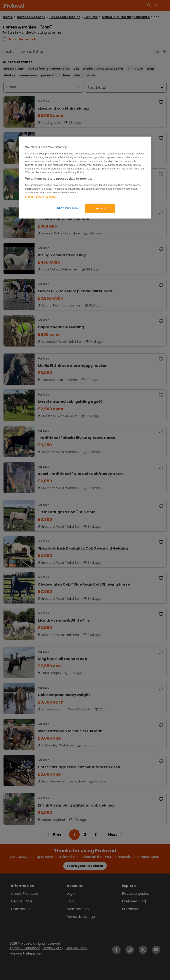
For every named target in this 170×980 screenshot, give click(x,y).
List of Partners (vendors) (41, 197)
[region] (85, 177)
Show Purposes (68, 208)
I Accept (100, 208)
